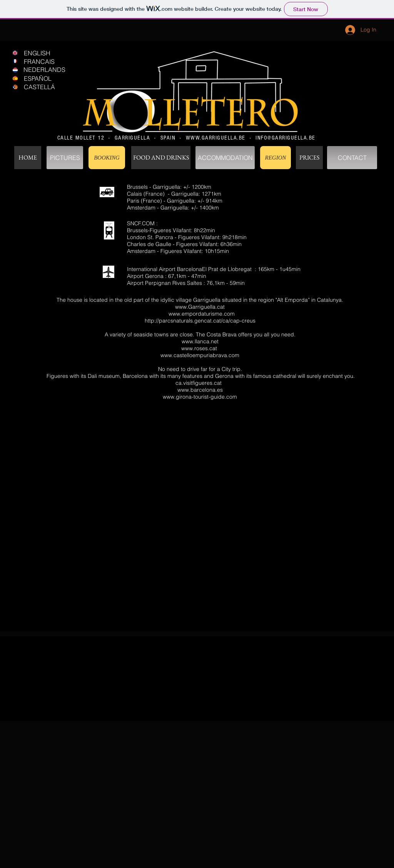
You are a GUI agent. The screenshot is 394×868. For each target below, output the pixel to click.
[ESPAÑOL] (50, 78)
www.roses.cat (199, 348)
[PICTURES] (65, 158)
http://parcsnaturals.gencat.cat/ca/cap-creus (200, 321)
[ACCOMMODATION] (225, 158)
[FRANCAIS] (50, 62)
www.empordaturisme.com (202, 314)
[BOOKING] (107, 158)
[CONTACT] (352, 158)
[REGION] (275, 158)
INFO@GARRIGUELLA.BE (285, 138)
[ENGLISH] (50, 53)
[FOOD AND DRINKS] (161, 158)
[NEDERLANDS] (50, 70)
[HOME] (28, 158)
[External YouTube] (200, 528)
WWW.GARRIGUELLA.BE (216, 138)
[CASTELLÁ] (50, 87)
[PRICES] (309, 158)
